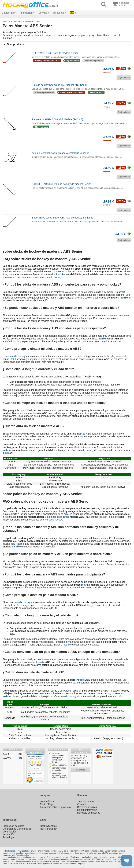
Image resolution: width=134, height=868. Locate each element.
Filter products (15, 44)
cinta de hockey (53, 277)
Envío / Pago (47, 804)
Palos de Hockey (10, 21)
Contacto (82, 804)
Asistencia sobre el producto (55, 807)
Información (26, 13)
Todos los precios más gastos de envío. (19, 851)
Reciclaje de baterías (89, 813)
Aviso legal (8, 837)
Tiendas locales (86, 801)
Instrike (61, 274)
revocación (9, 834)
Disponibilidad (48, 801)
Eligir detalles (124, 78)
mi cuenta (59, 13)
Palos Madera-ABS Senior (30, 21)
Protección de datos (13, 826)
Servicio (43, 13)
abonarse (81, 770)
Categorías (8, 13)
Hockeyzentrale (48, 826)
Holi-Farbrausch (49, 829)
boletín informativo (87, 810)
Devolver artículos (87, 807)
